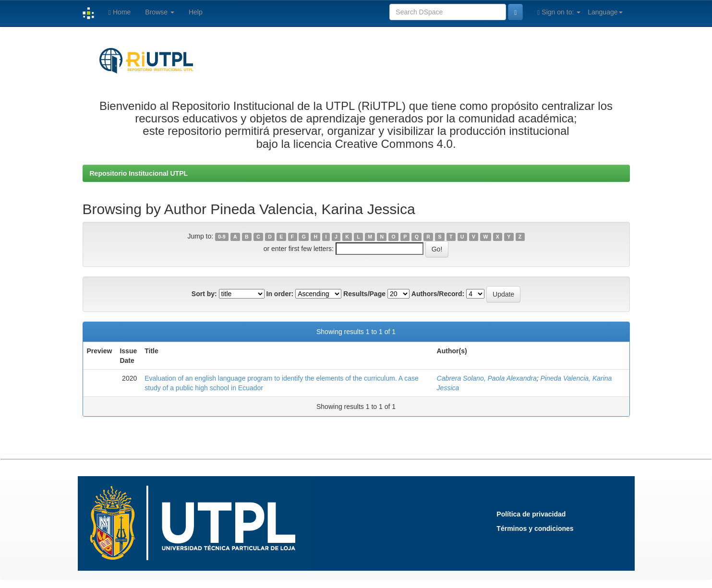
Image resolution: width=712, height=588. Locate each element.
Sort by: (204, 294)
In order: (280, 294)
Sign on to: (559, 12)
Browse (160, 12)
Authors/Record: (438, 294)
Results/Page (364, 294)
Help (196, 12)
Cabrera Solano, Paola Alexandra (487, 378)
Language (605, 12)
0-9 (222, 237)
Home (120, 12)
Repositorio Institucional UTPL (139, 173)
